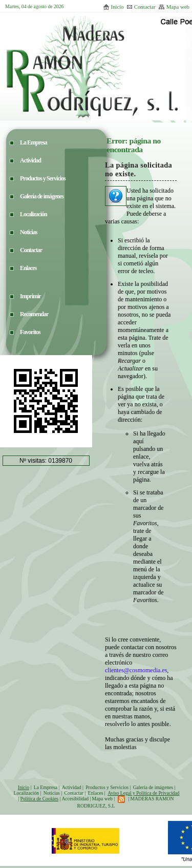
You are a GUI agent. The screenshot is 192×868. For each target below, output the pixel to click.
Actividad (72, 787)
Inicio (113, 7)
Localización (27, 793)
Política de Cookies (39, 799)
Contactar (141, 7)
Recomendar (34, 314)
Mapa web (174, 7)
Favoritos (30, 332)
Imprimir (30, 296)
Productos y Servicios (107, 787)
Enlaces (96, 793)
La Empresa (46, 787)
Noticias (52, 793)
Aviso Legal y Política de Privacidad (143, 793)
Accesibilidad (75, 799)
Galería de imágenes (153, 787)
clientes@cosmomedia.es (136, 670)
